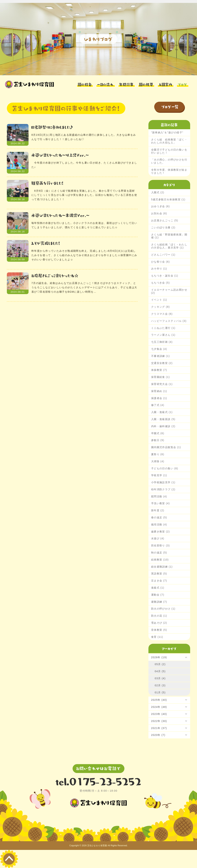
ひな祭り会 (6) (161, 262)
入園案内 (166, 84)
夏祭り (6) (158, 454)
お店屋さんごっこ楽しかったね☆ (55, 275)
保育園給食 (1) (161, 377)
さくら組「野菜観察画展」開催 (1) (169, 236)
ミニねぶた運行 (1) (163, 328)
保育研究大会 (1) (162, 384)
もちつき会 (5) (161, 283)
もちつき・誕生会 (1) (165, 276)
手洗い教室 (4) (161, 503)
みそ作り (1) (159, 269)
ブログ (183, 84)
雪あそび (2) (159, 623)
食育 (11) (157, 637)
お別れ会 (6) (159, 213)
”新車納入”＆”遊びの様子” (167, 132)
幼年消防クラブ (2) (163, 489)
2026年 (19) (159, 657)
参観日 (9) (158, 440)
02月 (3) (160, 685)
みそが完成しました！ (46, 243)
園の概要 (146, 84)
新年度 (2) (158, 510)
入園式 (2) (158, 192)
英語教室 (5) (159, 574)
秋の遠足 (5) (159, 553)
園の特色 (85, 84)
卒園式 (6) (158, 433)
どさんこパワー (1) (163, 255)
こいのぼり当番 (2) (163, 227)
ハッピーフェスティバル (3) (169, 321)
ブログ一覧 (170, 107)
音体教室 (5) (159, 630)
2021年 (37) (159, 728)
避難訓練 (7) (159, 602)
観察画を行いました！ (47, 183)
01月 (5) (160, 692)
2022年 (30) (159, 721)
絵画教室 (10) (160, 560)
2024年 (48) (159, 707)
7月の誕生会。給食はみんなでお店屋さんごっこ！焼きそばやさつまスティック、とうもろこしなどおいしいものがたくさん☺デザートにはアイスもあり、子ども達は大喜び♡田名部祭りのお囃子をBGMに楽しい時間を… (84, 287)
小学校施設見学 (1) (163, 482)
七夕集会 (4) (159, 349)
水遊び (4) (158, 538)
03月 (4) (160, 678)
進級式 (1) (158, 588)
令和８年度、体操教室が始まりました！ (169, 171)
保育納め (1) (159, 391)
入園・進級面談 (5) (163, 419)
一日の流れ (106, 84)
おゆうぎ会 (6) (161, 206)
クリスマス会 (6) (162, 314)
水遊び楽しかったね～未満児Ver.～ (61, 215)
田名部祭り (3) (161, 545)
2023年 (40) (159, 714)
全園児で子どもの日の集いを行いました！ (169, 151)
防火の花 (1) (159, 616)
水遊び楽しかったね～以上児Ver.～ (60, 155)
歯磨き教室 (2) (161, 532)
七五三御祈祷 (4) (162, 342)
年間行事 (126, 84)
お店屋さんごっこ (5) (165, 220)
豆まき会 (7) (159, 581)
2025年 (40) (159, 700)
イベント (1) (159, 300)
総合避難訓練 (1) (162, 567)
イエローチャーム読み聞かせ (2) (169, 291)
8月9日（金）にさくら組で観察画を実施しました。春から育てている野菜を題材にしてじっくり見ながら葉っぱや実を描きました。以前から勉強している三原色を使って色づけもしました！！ (84, 195)
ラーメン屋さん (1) (163, 335)
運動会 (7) (158, 595)
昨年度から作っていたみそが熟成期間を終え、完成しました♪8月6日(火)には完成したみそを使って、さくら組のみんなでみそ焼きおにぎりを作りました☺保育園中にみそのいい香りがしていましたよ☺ (84, 255)
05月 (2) (160, 664)
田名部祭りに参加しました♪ (52, 127)
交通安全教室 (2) (162, 363)
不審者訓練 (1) (161, 356)
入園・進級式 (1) (162, 412)
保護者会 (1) (159, 398)
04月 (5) (160, 671)
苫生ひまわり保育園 (97, 846)
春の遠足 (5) (159, 517)
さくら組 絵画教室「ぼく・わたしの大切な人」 (169, 141)
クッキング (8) (161, 307)
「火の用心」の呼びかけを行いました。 (169, 161)
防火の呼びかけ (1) (163, 609)
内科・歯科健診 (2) (163, 426)
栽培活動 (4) (159, 524)
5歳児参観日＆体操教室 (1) (168, 199)
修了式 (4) (158, 405)
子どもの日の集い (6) (165, 468)
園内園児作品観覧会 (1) (166, 447)
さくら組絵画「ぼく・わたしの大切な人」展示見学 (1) (169, 246)
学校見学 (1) (159, 475)
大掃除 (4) (158, 461)
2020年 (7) (158, 735)
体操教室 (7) (159, 370)
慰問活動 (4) (159, 496)
